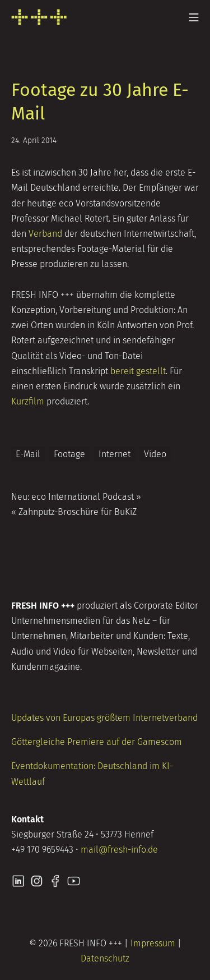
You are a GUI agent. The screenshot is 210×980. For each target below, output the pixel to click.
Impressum (153, 943)
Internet (115, 454)
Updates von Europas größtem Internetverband (104, 718)
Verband (45, 234)
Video (155, 454)
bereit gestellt (138, 371)
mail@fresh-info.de (119, 850)
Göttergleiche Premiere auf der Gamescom (97, 742)
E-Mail (28, 454)
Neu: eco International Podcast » (76, 497)
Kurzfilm (28, 401)
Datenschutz (105, 958)
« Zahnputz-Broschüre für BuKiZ (74, 512)
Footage (69, 454)
